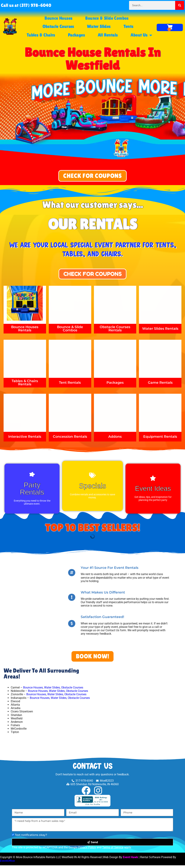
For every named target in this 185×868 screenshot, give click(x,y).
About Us (141, 35)
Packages (76, 35)
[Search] (180, 5)
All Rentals (108, 35)
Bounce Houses (58, 18)
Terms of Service (113, 850)
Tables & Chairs (41, 35)
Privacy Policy (87, 850)
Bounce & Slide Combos (107, 18)
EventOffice (7, 863)
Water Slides (99, 26)
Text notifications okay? (31, 838)
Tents (128, 26)
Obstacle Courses (58, 26)
